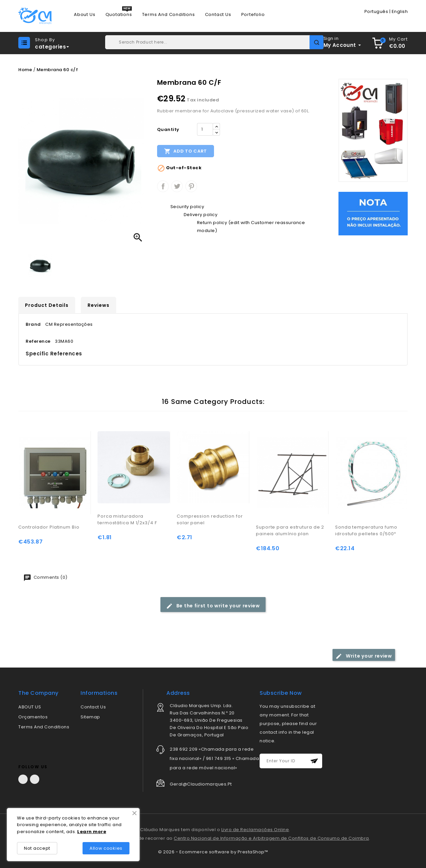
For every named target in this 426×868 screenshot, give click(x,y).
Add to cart (186, 151)
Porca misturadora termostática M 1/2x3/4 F (127, 519)
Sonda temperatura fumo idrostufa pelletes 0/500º (366, 530)
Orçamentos (33, 717)
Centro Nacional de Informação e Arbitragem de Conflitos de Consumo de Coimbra (271, 838)
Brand (33, 324)
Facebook (23, 779)
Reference (38, 341)
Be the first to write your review (213, 606)
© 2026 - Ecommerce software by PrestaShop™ (213, 852)
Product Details (47, 305)
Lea (82, 832)
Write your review (364, 656)
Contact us (218, 15)
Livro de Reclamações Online (255, 830)
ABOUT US (30, 707)
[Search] (214, 42)
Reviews (99, 305)
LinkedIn (35, 779)
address (178, 693)
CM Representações (69, 324)
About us (85, 15)
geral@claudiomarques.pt (201, 784)
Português (376, 11)
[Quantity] (205, 129)
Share (163, 186)
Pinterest (191, 186)
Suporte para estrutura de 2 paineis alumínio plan (290, 530)
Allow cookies (106, 848)
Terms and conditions (169, 15)
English (400, 11)
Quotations (119, 15)
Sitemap (90, 717)
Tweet (177, 186)
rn (89, 832)
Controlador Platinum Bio (49, 527)
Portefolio (253, 15)
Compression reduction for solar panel (210, 519)
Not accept (37, 848)
